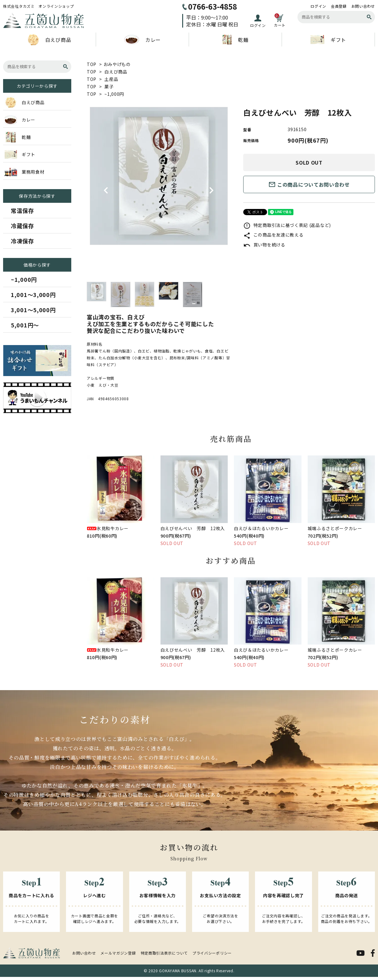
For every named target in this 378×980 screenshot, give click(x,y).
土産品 (111, 79)
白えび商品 (50, 40)
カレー (142, 40)
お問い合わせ (363, 6)
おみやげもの (117, 64)
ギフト (328, 40)
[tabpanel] (159, 176)
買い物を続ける (264, 245)
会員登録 (339, 6)
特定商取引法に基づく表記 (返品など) (287, 225)
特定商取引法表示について (164, 953)
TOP (92, 64)
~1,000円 (114, 94)
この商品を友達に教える (273, 235)
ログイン (318, 6)
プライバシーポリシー (212, 953)
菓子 (109, 86)
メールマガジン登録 (118, 953)
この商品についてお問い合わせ (309, 184)
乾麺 (235, 40)
